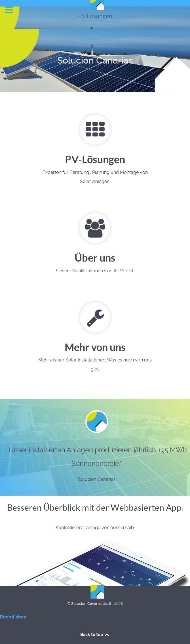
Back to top (95, 634)
